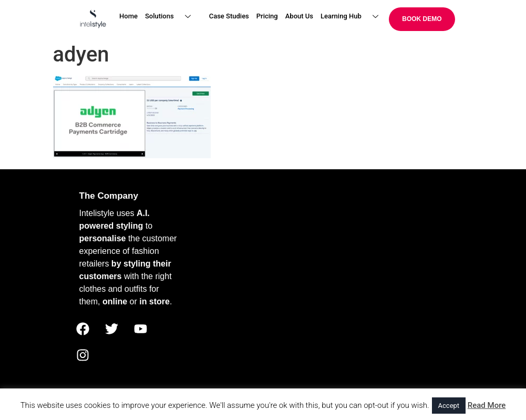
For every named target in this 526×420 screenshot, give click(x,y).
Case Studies (229, 16)
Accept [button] (449, 406)
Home (128, 16)
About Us (299, 16)
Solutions (172, 17)
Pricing (267, 16)
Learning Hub (353, 17)
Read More (487, 405)
